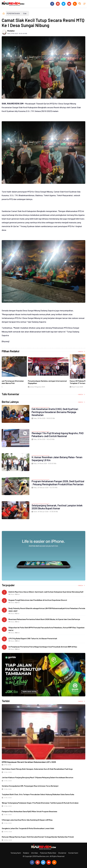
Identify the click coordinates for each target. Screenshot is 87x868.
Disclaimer (62, 853)
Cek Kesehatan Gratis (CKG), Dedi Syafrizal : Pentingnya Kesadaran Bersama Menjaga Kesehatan (55, 412)
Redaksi (11, 31)
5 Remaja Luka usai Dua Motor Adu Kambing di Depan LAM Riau (27, 820)
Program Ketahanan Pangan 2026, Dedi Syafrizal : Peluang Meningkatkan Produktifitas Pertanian (58, 483)
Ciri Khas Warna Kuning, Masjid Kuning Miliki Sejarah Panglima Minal (20, 382)
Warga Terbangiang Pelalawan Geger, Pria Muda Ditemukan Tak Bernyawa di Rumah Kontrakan (40, 803)
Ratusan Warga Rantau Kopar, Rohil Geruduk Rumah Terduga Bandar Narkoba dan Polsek (38, 837)
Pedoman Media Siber (48, 853)
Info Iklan (35, 853)
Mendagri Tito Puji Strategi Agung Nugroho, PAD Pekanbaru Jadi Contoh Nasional (58, 435)
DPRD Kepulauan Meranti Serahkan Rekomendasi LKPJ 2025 (29, 762)
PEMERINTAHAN (13, 13)
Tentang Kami (16, 853)
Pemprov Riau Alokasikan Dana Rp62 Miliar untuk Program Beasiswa (29, 811)
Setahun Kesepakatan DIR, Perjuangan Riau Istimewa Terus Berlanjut (30, 786)
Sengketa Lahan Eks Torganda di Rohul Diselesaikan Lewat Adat (28, 828)
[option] (23, 372)
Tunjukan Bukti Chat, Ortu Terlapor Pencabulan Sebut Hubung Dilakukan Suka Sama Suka (38, 794)
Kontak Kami (73, 853)
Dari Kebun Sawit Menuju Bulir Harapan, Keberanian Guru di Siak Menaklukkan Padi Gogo (37, 769)
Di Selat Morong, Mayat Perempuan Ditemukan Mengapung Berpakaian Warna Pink (63, 382)
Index (82, 351)
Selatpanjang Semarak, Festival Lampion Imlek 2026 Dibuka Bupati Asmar (57, 507)
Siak (25, 13)
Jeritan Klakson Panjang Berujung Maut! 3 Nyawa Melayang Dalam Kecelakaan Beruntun (38, 777)
